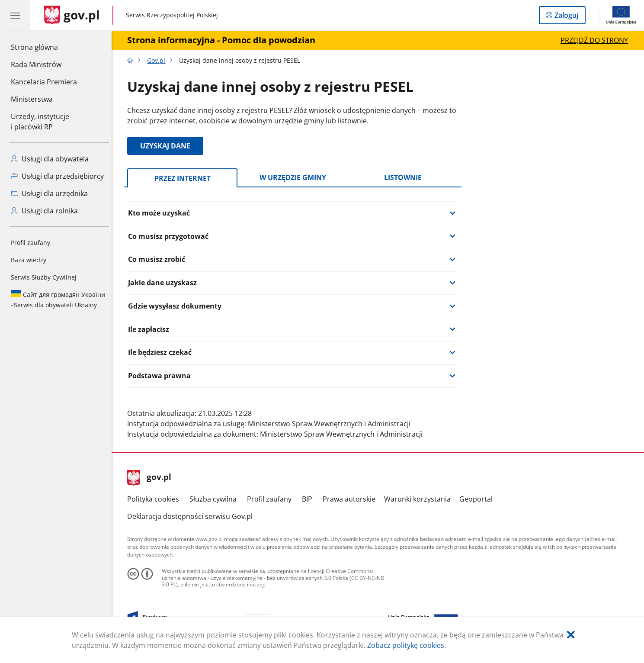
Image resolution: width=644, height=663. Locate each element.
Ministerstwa (32, 99)
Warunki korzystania (420, 499)
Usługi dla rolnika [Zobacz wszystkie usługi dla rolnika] (44, 211)
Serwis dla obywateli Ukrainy (58, 299)
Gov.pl (158, 60)
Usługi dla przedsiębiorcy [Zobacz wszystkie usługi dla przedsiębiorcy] (57, 176)
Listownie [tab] (405, 177)
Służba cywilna (215, 499)
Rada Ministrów (36, 64)
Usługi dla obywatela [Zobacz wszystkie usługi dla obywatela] (50, 159)
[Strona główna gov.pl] (72, 15)
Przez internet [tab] (185, 178)
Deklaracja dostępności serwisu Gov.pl (192, 516)
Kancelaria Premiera (44, 82)
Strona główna (44, 47)
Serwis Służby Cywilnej (44, 277)
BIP (309, 499)
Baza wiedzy (29, 260)
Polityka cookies (156, 499)
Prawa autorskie (351, 499)
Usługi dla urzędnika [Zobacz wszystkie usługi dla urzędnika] (49, 193)
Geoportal (478, 499)
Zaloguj (569, 17)
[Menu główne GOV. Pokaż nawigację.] (15, 15)
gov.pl (152, 478)
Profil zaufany (30, 243)
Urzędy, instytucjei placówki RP (40, 122)
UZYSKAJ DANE (168, 146)
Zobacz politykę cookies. (407, 645)
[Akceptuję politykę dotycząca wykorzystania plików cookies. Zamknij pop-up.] (571, 635)
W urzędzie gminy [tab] (295, 177)
